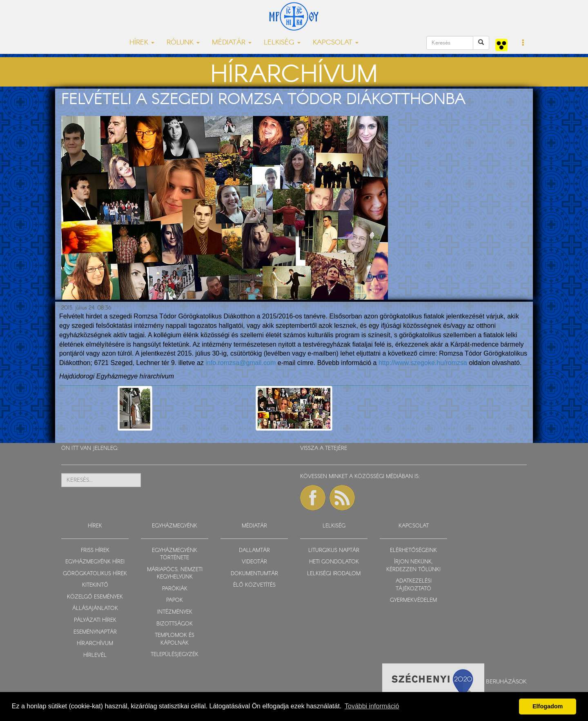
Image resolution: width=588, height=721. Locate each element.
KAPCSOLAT (414, 526)
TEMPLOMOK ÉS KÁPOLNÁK (175, 639)
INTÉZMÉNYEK (175, 612)
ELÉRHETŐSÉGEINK (413, 551)
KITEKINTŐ (95, 585)
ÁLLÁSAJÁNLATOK (95, 609)
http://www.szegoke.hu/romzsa (423, 363)
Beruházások (506, 682)
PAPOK (175, 600)
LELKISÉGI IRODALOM (334, 574)
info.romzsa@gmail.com (241, 363)
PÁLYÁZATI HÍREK (95, 620)
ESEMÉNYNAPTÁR (95, 632)
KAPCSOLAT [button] (336, 43)
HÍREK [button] (142, 43)
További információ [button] (372, 706)
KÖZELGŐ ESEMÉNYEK (95, 597)
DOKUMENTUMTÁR (254, 574)
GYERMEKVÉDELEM (413, 600)
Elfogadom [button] (548, 706)
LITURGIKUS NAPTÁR (334, 551)
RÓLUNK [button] (183, 43)
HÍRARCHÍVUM (95, 644)
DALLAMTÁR (254, 551)
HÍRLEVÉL (95, 655)
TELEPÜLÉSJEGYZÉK (175, 655)
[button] (523, 43)
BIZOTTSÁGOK (175, 624)
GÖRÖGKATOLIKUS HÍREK (95, 574)
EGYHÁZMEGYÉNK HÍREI (95, 562)
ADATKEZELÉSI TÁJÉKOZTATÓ (414, 585)
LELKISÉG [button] (282, 43)
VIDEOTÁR (254, 562)
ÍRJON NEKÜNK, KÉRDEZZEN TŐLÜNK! (413, 566)
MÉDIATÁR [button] (232, 43)
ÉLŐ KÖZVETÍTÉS (254, 585)
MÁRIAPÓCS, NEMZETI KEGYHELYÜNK (175, 574)
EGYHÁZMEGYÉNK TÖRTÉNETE (175, 554)
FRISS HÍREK (95, 551)
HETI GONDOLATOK (334, 562)
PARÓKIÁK (175, 589)
